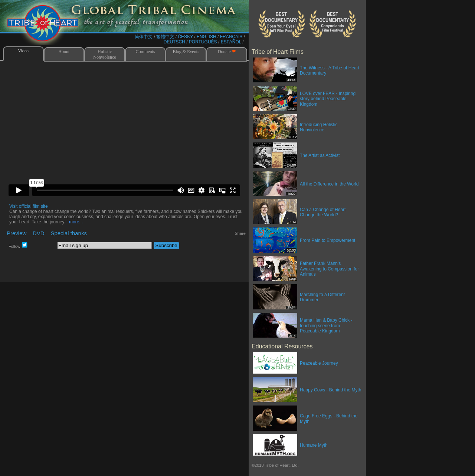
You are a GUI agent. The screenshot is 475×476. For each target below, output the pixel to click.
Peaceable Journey (319, 363)
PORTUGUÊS (203, 42)
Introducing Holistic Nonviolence (319, 127)
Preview (17, 233)
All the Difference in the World (329, 184)
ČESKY (185, 37)
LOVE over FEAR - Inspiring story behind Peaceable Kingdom (328, 99)
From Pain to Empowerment (327, 240)
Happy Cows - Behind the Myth (330, 390)
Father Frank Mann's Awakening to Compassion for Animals (329, 269)
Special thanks (69, 233)
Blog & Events (186, 52)
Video (23, 51)
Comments (145, 52)
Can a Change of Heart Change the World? (323, 212)
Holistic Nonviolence (104, 54)
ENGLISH (207, 37)
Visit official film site (29, 206)
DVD (39, 233)
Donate (227, 52)
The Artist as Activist (320, 155)
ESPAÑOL (231, 42)
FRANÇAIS (231, 37)
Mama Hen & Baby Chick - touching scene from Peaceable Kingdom (326, 326)
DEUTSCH (174, 42)
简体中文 (144, 37)
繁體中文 (165, 37)
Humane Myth (314, 445)
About (64, 52)
